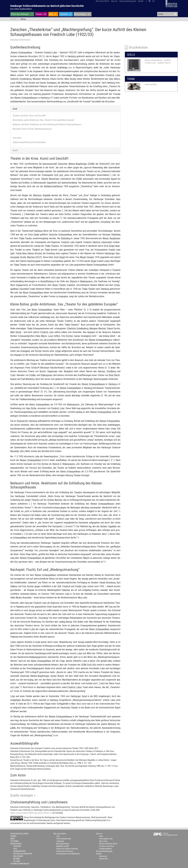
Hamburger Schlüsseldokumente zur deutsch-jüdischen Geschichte (47, 6)
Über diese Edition (102, 1)
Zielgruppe (60, 841)
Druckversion (138, 47)
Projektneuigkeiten (105, 849)
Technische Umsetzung (64, 851)
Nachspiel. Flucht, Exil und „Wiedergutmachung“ (32, 129)
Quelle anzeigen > (23, 795)
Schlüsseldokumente (64, 839)
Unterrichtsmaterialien (20, 864)
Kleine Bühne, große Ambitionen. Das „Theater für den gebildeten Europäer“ (44, 120)
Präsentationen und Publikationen (68, 854)
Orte (15, 849)
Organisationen (19, 851)
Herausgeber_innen (106, 839)
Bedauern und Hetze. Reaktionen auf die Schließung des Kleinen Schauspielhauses (47, 124)
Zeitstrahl (64, 14)
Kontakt (141, 1)
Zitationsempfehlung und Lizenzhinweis (29, 142)
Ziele (58, 836)
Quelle (15, 150)
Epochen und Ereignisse (23, 854)
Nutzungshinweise (63, 844)
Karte (51, 14)
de (150, 1)
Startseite (14, 19)
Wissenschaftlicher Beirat (108, 844)
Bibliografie (18, 856)
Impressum (103, 856)
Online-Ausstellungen (20, 14)
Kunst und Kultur (151, 84)
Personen (17, 846)
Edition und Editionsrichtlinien (67, 849)
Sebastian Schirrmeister (20, 40)
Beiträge (17, 859)
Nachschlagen (80, 14)
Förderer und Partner (106, 846)
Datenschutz (104, 859)
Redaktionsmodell (63, 846)
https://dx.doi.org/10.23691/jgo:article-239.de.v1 (31, 813)
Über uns (114, 1)
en (153, 1)
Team (101, 836)
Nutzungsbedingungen (128, 1)
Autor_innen (103, 841)
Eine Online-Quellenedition (21, 9)
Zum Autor (17, 138)
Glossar (17, 861)
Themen (39, 14)
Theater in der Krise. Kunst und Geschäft (29, 116)
